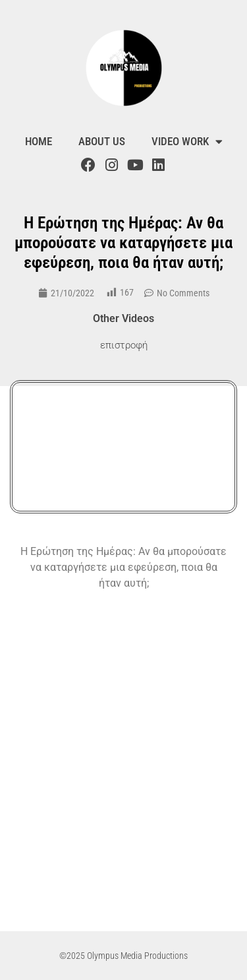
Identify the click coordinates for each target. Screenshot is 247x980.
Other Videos (123, 318)
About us (102, 141)
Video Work (187, 142)
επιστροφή (124, 345)
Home (39, 141)
